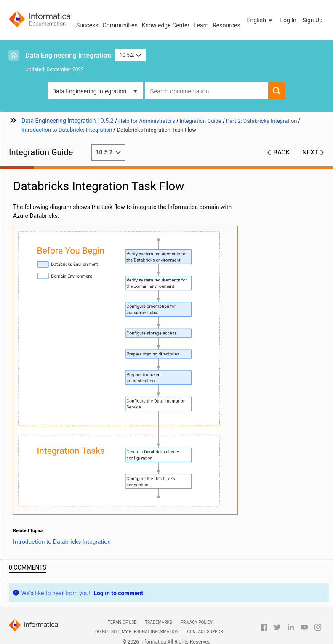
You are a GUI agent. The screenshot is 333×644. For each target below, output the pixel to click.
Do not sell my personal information (137, 632)
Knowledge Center (166, 25)
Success (87, 25)
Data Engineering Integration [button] (89, 91)
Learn (201, 25)
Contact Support (206, 632)
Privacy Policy (197, 622)
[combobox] (206, 91)
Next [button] (310, 152)
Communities (120, 25)
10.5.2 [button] (131, 55)
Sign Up (312, 20)
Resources (226, 25)
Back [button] (282, 152)
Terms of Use (122, 622)
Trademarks (159, 622)
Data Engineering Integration (68, 55)
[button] (261, 20)
